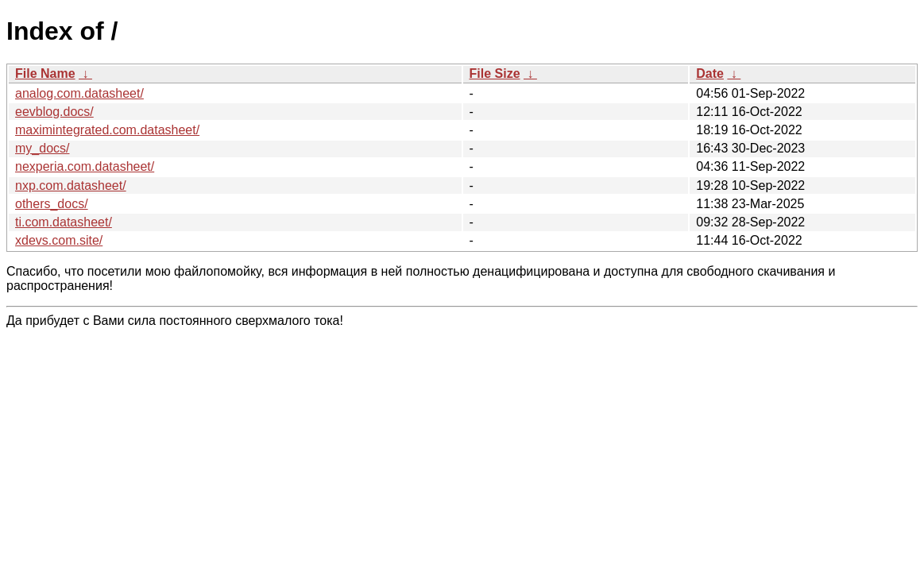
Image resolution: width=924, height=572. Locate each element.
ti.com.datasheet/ (64, 222)
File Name (45, 73)
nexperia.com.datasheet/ (85, 166)
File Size (495, 73)
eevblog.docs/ (54, 112)
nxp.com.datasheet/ (71, 186)
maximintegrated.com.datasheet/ (107, 130)
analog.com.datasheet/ (79, 93)
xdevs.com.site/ (59, 240)
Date (710, 73)
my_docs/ (42, 148)
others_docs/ (52, 204)
